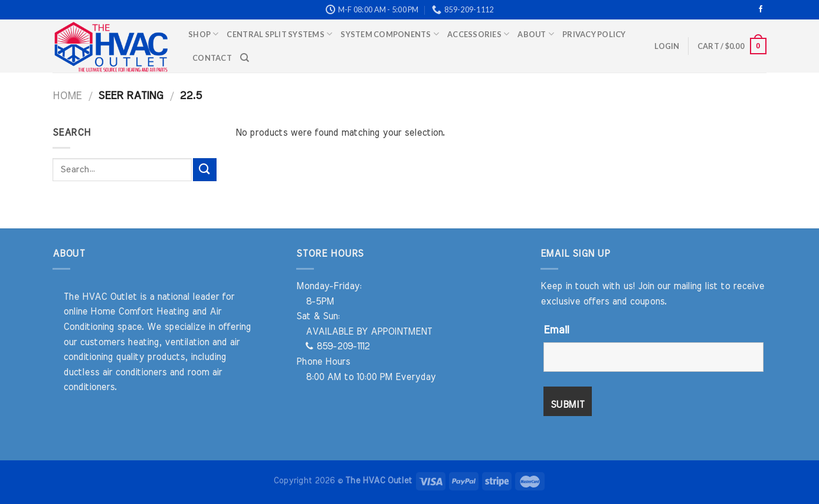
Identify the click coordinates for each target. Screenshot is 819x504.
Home (67, 96)
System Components (390, 34)
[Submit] (205, 170)
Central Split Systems (279, 34)
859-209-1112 (338, 346)
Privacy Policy (594, 34)
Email (556, 330)
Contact (212, 58)
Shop (203, 34)
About (536, 34)
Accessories (478, 34)
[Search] (245, 58)
